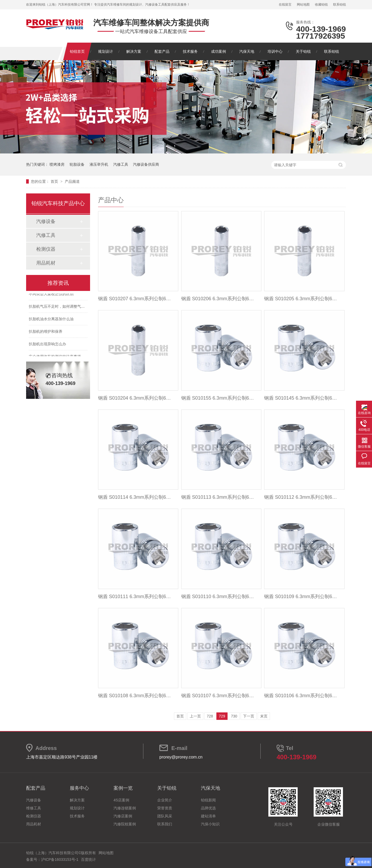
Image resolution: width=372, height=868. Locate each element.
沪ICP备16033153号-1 (60, 859)
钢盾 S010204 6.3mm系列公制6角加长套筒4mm (135, 398)
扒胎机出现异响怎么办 (47, 345)
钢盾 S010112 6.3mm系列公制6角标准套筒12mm (301, 497)
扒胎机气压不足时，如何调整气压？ (59, 307)
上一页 (195, 716)
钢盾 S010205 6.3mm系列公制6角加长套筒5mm (301, 299)
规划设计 (106, 51)
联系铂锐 (339, 5)
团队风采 (165, 816)
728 (210, 716)
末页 (264, 716)
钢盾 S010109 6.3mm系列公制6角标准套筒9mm (301, 597)
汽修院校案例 (125, 824)
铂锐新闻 (208, 800)
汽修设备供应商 (146, 164)
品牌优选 (208, 808)
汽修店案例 (123, 816)
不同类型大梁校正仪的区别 (51, 295)
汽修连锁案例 (125, 808)
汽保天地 (247, 51)
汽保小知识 (210, 824)
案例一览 (123, 788)
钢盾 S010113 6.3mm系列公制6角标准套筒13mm (218, 497)
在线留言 (285, 5)
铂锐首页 (77, 51)
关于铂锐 (303, 51)
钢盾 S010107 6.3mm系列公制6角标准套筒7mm (218, 696)
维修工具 (34, 808)
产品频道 (72, 181)
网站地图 (303, 5)
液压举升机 (99, 164)
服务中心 (79, 788)
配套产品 (162, 51)
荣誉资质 (165, 808)
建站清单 (208, 816)
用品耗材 (46, 263)
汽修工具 (121, 164)
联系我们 (165, 824)
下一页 (249, 716)
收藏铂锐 (321, 5)
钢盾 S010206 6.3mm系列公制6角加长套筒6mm (218, 299)
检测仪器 (46, 249)
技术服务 (190, 51)
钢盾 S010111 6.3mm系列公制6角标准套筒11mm (135, 597)
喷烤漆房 (57, 164)
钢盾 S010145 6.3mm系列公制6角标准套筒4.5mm (301, 398)
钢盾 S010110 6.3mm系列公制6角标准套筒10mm (218, 597)
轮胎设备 (77, 164)
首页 (55, 181)
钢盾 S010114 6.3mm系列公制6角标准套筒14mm (135, 497)
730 (234, 716)
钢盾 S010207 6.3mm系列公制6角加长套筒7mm (135, 299)
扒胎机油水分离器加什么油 (51, 320)
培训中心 (275, 51)
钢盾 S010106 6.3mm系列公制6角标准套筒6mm (301, 696)
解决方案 (134, 51)
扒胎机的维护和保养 (46, 332)
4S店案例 (121, 800)
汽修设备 (46, 221)
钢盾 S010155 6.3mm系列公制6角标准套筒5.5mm (218, 398)
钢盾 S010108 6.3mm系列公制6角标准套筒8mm (135, 696)
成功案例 (219, 51)
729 (222, 716)
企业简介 (165, 800)
